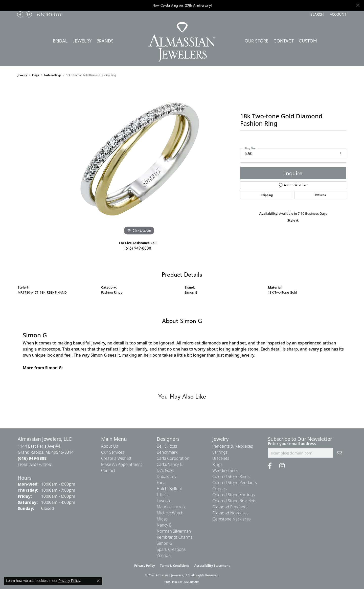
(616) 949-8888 (138, 248)
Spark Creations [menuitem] (171, 549)
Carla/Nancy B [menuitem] (170, 464)
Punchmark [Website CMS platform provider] (191, 582)
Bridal (60, 41)
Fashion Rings (53, 75)
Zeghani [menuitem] (164, 555)
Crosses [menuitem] (220, 489)
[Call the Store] (32, 458)
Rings (36, 75)
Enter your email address (292, 444)
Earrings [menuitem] (220, 452)
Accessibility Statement (212, 566)
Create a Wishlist (116, 458)
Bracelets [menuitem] (221, 458)
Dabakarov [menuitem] (166, 476)
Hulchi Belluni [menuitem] (169, 489)
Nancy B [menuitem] (164, 525)
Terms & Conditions (175, 566)
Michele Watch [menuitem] (170, 513)
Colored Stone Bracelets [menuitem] (234, 501)
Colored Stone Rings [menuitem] (231, 476)
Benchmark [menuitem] (167, 452)
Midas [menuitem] (162, 519)
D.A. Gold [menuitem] (165, 470)
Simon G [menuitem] (164, 543)
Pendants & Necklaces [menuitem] (233, 446)
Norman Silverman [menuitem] (174, 531)
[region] (139, 161)
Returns (320, 195)
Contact (284, 41)
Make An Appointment (122, 464)
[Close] (358, 5)
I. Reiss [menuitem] (163, 495)
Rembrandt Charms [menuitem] (175, 537)
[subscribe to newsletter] (339, 453)
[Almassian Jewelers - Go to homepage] (182, 42)
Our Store (257, 41)
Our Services (113, 452)
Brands (105, 41)
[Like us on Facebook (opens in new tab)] (20, 14)
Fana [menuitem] (161, 483)
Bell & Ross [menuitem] (167, 446)
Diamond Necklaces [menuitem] (230, 513)
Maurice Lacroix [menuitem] (171, 507)
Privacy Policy (145, 566)
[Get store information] (35, 465)
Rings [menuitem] (217, 464)
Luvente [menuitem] (164, 501)
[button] (316, 14)
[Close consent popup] (98, 581)
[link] (49, 14)
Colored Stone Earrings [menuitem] (234, 495)
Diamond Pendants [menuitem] (230, 507)
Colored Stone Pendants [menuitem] (235, 483)
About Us (110, 446)
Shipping (267, 195)
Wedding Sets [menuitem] (225, 470)
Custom (308, 41)
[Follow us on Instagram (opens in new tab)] (29, 14)
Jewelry (82, 41)
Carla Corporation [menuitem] (173, 458)
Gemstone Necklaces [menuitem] (232, 519)
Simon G (191, 292)
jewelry (22, 75)
